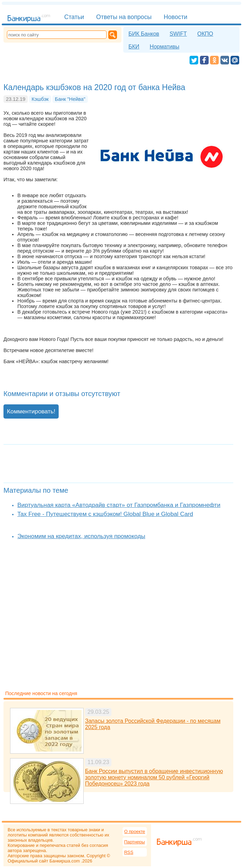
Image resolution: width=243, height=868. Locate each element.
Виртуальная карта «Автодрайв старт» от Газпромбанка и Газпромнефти (119, 505)
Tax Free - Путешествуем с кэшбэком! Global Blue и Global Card (105, 514)
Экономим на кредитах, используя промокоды (81, 536)
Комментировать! (31, 411)
